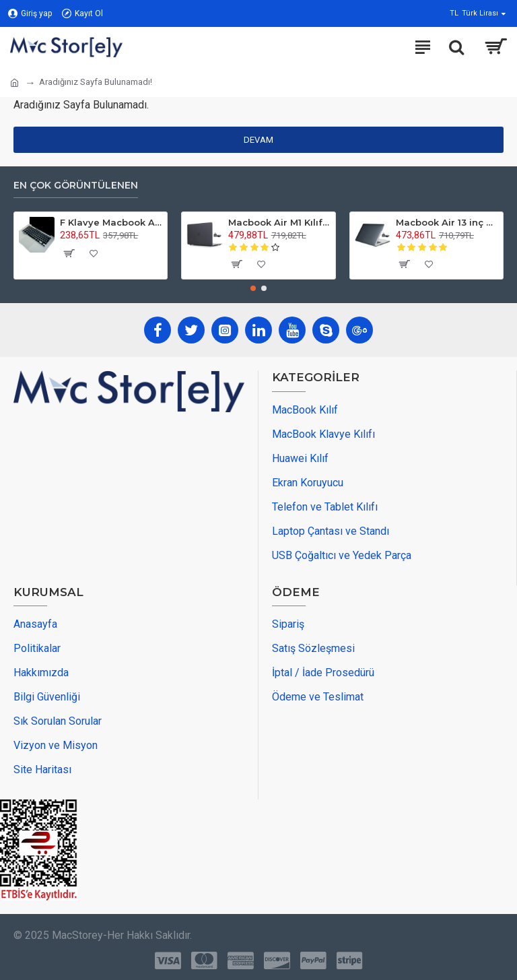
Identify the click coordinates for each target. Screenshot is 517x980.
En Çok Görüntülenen (76, 186)
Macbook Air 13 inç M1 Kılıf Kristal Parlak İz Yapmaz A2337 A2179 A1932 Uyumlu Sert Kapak (447, 222)
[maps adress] (114, 498)
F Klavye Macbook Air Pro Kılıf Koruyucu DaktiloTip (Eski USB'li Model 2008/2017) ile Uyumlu (111, 222)
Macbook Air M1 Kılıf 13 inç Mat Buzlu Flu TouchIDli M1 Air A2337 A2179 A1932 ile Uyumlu (279, 222)
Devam (258, 140)
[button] (253, 288)
